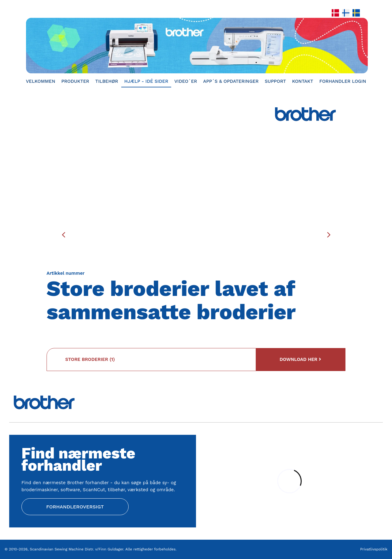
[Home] (196, 45)
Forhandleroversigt (75, 507)
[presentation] (63, 235)
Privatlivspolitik (374, 549)
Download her (300, 359)
